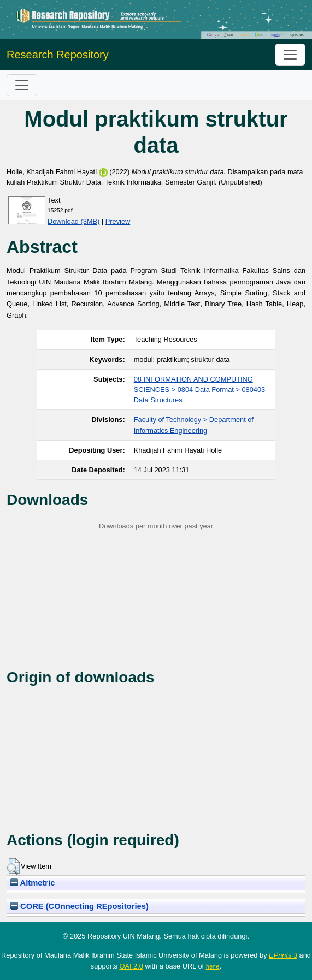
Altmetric (33, 883)
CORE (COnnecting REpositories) (80, 906)
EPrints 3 (283, 955)
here (213, 966)
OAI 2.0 (131, 966)
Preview (118, 221)
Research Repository (58, 55)
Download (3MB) (73, 221)
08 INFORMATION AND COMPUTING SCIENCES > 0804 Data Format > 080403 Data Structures (199, 390)
